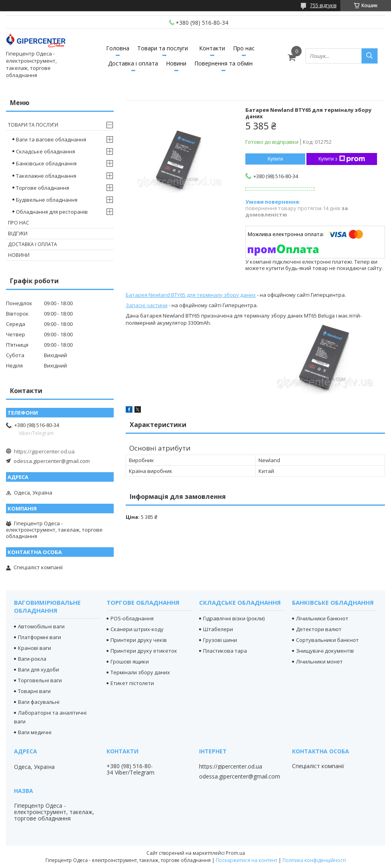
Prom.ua (235, 853)
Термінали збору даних (140, 672)
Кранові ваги (35, 648)
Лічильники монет (319, 661)
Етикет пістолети (132, 683)
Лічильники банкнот (322, 618)
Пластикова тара (225, 651)
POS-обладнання (132, 618)
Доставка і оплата (133, 63)
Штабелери (218, 629)
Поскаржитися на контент (247, 860)
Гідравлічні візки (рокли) (234, 618)
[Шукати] (369, 56)
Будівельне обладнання (47, 200)
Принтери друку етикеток (144, 651)
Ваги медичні (35, 732)
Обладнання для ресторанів (52, 212)
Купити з (342, 159)
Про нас (244, 48)
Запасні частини (147, 305)
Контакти (212, 48)
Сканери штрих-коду (137, 629)
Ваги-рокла (32, 659)
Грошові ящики (130, 661)
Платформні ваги (39, 637)
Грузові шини (220, 640)
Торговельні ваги (40, 680)
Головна (118, 48)
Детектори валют (319, 629)
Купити (275, 159)
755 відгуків (323, 5)
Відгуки (18, 233)
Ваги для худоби (39, 669)
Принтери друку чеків (139, 640)
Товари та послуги (163, 48)
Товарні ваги (34, 691)
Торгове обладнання (42, 188)
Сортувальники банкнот (327, 640)
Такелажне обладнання (46, 176)
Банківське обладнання (46, 163)
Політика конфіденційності (314, 860)
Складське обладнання (45, 151)
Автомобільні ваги (41, 626)
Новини (176, 63)
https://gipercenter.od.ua (44, 451)
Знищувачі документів (325, 651)
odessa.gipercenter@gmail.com (52, 461)
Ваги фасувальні (39, 702)
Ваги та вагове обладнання (51, 139)
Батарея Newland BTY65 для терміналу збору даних (191, 295)
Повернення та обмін (223, 63)
